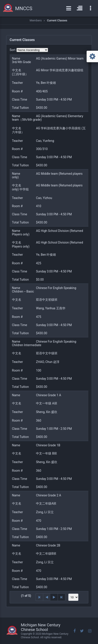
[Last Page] (62, 597)
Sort (12, 50)
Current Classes (57, 20)
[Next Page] (54, 597)
